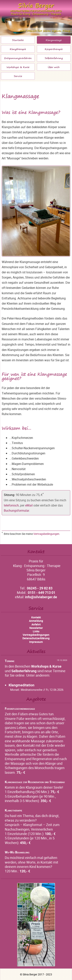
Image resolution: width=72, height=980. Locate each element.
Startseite (18, 40)
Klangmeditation (22, 685)
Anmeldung (36, 621)
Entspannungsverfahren (18, 58)
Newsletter (36, 628)
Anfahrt (36, 624)
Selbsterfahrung (54, 58)
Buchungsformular (16, 510)
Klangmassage (54, 40)
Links (36, 631)
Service (18, 76)
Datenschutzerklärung (36, 638)
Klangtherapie (18, 49)
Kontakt (36, 617)
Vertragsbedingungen (46, 534)
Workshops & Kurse (18, 67)
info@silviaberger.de (41, 597)
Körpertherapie (54, 49)
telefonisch (11, 505)
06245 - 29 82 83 (40, 588)
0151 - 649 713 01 (42, 592)
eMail (29, 505)
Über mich (54, 67)
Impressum (36, 642)
